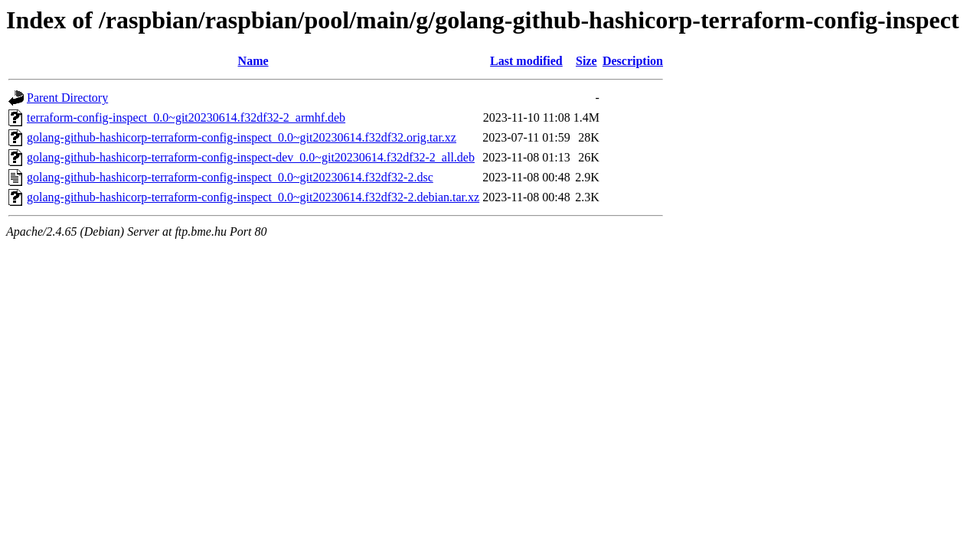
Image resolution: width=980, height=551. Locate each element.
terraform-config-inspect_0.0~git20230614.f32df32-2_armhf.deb (186, 117)
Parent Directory (67, 98)
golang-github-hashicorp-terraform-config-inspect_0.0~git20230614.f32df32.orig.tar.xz (242, 137)
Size (586, 61)
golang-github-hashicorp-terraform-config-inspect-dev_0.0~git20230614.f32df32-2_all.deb (251, 157)
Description (633, 61)
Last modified (526, 61)
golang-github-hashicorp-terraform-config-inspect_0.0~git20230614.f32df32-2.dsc (230, 177)
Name (253, 61)
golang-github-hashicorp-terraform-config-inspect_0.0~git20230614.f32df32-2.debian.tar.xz (253, 197)
